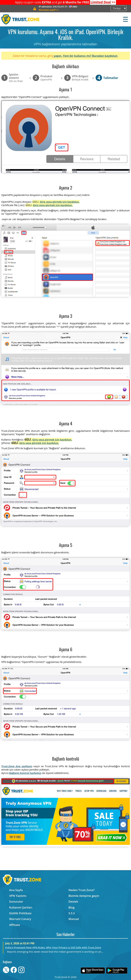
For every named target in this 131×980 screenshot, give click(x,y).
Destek (73, 901)
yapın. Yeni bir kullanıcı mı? (73, 56)
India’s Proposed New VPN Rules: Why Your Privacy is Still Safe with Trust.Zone (53, 947)
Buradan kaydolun (105, 56)
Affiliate (14, 925)
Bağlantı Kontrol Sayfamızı (25, 773)
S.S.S (72, 913)
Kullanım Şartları (21, 907)
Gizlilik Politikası (20, 913)
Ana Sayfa (16, 890)
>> (103, 2)
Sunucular (16, 901)
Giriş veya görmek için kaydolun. (60, 202)
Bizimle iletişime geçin (84, 896)
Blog (71, 907)
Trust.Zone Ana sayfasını (17, 766)
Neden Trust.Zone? (82, 890)
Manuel (74, 919)
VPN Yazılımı (18, 896)
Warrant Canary (20, 919)
